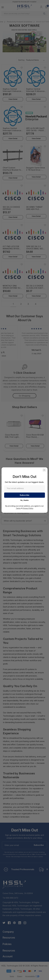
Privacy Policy (28, 508)
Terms (18, 508)
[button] (44, 470)
